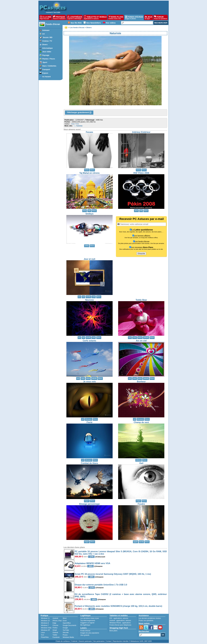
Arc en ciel (141, 341)
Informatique (47, 48)
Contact (109, 641)
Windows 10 (45, 621)
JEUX (149, 17)
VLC (43, 635)
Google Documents (70, 625)
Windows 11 (45, 618)
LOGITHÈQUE (75, 17)
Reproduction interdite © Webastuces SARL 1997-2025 (132, 641)
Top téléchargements (88, 621)
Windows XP (46, 630)
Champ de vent (141, 422)
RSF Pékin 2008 (141, 173)
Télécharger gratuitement (79, 113)
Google (65, 628)
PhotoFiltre (45, 637)
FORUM (161, 17)
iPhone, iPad (57, 621)
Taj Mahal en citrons (89, 173)
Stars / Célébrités (49, 66)
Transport (46, 69)
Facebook (56, 637)
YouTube (66, 630)
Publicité (74, 641)
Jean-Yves (75, 124)
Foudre (141, 504)
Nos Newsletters (94, 23)
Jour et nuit (89, 259)
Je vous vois (90, 382)
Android (55, 618)
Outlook (55, 633)
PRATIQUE (59, 17)
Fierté (90, 422)
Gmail (55, 630)
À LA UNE (45, 17)
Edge (54, 623)
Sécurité (66, 633)
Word (65, 618)
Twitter (55, 635)
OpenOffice (67, 623)
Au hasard (46, 77)
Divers (45, 45)
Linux (43, 633)
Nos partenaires (99, 641)
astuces (125, 618)
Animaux (46, 30)
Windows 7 (45, 625)
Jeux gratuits (85, 635)
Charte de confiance (63, 641)
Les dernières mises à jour (90, 618)
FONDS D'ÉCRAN (134, 17)
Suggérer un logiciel (87, 623)
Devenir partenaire (85, 641)
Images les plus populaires (90, 633)
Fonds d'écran (53, 24)
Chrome (55, 625)
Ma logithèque (85, 625)
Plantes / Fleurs (49, 59)
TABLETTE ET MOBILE (95, 17)
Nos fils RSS (76, 23)
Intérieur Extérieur (141, 132)
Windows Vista (46, 628)
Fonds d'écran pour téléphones (120, 625)
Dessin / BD (48, 37)
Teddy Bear (141, 300)
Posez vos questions (146, 621)
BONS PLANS (116, 17)
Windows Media (68, 637)
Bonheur (141, 382)
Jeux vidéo (47, 52)
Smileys (90, 214)
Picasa (65, 635)
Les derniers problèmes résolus (150, 618)
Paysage (46, 55)
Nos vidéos (111, 23)
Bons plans (113, 631)
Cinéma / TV (47, 41)
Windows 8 (45, 623)
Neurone (89, 300)
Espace (45, 73)
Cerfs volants (89, 341)
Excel (65, 621)
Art (43, 34)
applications (118, 618)
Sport (45, 62)
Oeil (141, 463)
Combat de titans (90, 463)
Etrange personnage (89, 504)
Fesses (90, 132)
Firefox (55, 628)
